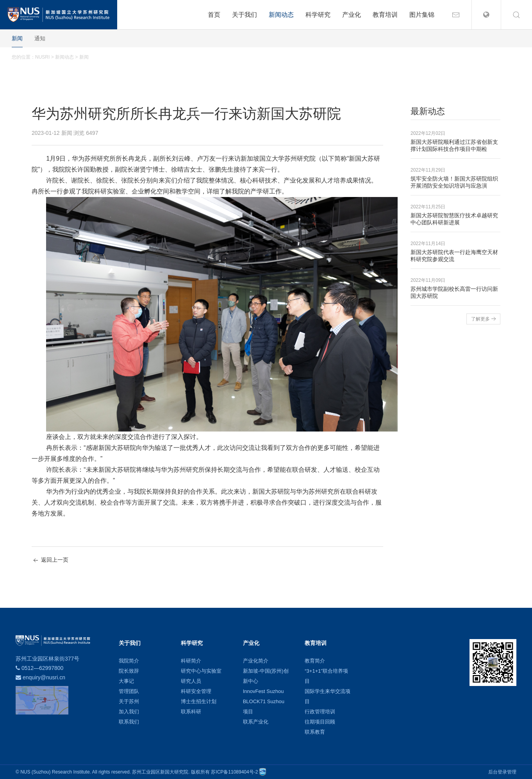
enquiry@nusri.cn (44, 677)
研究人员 (191, 681)
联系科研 (191, 712)
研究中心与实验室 (201, 671)
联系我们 (129, 722)
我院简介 (129, 661)
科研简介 (191, 661)
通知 (40, 38)
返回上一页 (50, 561)
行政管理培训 (320, 712)
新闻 (17, 38)
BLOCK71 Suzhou (264, 701)
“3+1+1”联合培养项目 (326, 676)
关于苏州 (129, 701)
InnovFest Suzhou (263, 691)
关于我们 (245, 15)
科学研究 (318, 15)
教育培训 (385, 15)
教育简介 (315, 661)
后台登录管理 (502, 772)
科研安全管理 (196, 691)
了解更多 (484, 319)
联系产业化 (256, 722)
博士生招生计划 (199, 701)
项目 (248, 712)
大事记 (126, 681)
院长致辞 (129, 671)
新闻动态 (281, 15)
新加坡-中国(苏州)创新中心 (266, 676)
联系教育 (315, 732)
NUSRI (42, 57)
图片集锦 (422, 15)
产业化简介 (256, 661)
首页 (214, 15)
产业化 (352, 15)
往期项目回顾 (320, 722)
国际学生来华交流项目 (328, 696)
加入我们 (129, 712)
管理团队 (129, 691)
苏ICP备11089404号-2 (234, 772)
